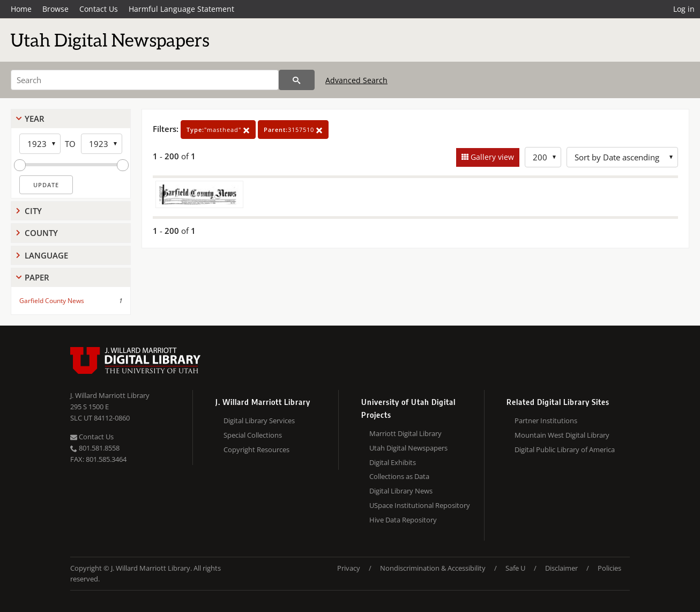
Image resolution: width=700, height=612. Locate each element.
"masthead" (218, 130)
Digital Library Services (259, 421)
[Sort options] (622, 157)
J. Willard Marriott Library (110, 395)
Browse (55, 9)
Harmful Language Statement (181, 9)
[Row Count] (543, 157)
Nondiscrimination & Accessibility (433, 568)
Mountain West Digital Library (562, 435)
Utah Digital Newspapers (408, 448)
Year (35, 119)
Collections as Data (399, 476)
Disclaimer (561, 568)
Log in (684, 9)
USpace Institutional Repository (420, 505)
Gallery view (491, 157)
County (41, 233)
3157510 (293, 130)
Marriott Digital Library (405, 433)
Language (46, 255)
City (33, 211)
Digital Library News (401, 491)
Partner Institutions (546, 421)
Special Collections (253, 435)
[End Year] (102, 144)
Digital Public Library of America (565, 449)
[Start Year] (40, 144)
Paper (37, 277)
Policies (609, 568)
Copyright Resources (256, 449)
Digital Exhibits (393, 462)
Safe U (515, 568)
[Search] (145, 80)
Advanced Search (356, 80)
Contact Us (99, 9)
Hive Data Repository (403, 520)
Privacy (349, 568)
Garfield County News (52, 301)
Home (21, 9)
